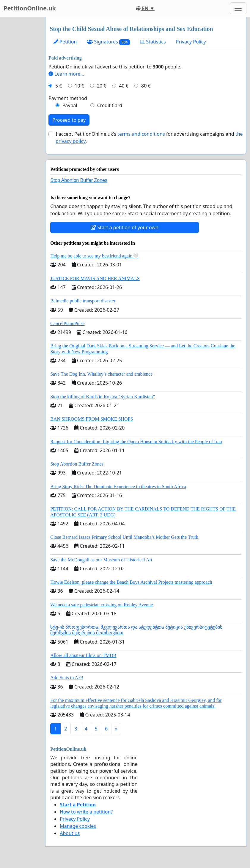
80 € (146, 86)
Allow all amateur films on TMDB (83, 655)
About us (70, 833)
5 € (59, 86)
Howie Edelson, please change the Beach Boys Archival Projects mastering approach (131, 582)
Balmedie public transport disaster (83, 301)
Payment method (68, 98)
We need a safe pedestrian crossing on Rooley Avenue (102, 605)
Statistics (153, 42)
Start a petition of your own (124, 227)
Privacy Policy (191, 42)
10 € (79, 86)
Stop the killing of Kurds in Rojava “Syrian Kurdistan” (103, 397)
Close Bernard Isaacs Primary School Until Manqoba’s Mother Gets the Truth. (125, 537)
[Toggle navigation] (238, 8)
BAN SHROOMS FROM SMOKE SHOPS (92, 419)
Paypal (70, 105)
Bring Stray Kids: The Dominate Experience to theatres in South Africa (118, 487)
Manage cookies (78, 826)
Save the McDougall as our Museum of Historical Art (101, 560)
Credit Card (110, 105)
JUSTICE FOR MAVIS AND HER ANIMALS (95, 278)
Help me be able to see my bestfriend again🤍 (94, 256)
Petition (65, 42)
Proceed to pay (69, 120)
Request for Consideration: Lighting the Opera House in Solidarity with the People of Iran (136, 442)
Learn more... (66, 74)
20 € (102, 86)
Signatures (108, 42)
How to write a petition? (86, 812)
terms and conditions (141, 134)
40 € (124, 86)
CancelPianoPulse (67, 323)
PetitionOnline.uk (30, 8)
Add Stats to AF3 (67, 678)
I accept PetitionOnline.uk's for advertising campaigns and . (149, 138)
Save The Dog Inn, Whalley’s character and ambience (101, 374)
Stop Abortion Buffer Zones (79, 180)
